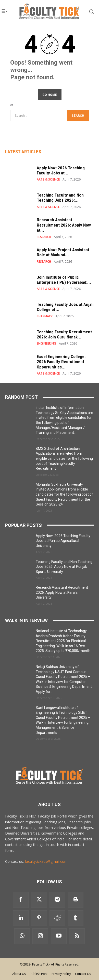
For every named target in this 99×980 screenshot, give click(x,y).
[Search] (78, 116)
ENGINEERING (46, 344)
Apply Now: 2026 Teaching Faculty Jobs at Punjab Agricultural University (63, 541)
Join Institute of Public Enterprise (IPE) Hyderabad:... (64, 280)
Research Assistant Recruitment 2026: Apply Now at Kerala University (62, 592)
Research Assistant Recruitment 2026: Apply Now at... (64, 225)
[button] (88, 11)
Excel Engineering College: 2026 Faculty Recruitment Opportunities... (61, 362)
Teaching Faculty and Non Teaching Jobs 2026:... (60, 198)
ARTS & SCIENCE (48, 180)
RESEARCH (44, 237)
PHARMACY (45, 316)
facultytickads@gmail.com (46, 861)
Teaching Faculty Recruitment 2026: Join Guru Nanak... (64, 334)
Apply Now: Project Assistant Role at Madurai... (63, 252)
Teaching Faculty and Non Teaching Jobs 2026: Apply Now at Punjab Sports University (64, 567)
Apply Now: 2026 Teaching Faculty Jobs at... (61, 170)
